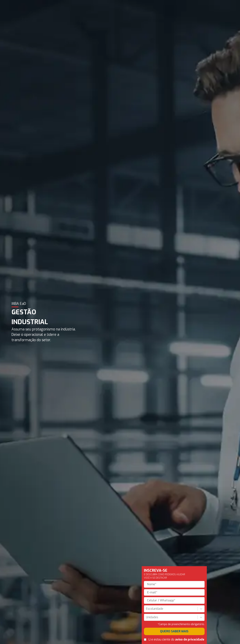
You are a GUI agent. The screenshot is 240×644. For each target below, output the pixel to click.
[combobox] (146, 609)
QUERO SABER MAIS (174, 631)
